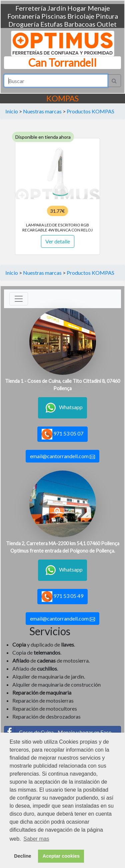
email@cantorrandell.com (62, 456)
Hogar (77, 8)
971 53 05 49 (62, 597)
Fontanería (24, 16)
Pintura (107, 16)
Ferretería (31, 8)
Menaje (99, 8)
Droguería (24, 24)
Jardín (57, 8)
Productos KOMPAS (90, 111)
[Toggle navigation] (19, 299)
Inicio (12, 111)
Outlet (107, 24)
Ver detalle (58, 241)
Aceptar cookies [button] (61, 856)
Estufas (51, 24)
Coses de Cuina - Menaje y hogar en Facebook (63, 732)
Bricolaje (81, 16)
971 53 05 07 (62, 434)
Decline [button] (22, 856)
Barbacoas (80, 24)
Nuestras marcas (42, 111)
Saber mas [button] (36, 839)
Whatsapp (62, 408)
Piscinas (54, 16)
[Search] (56, 81)
